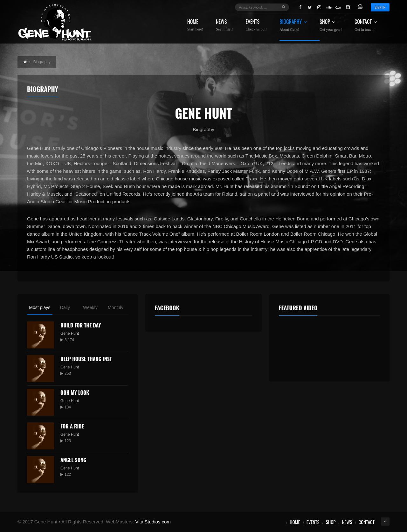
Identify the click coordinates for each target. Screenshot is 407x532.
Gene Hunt (70, 333)
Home (195, 25)
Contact (366, 25)
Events (256, 25)
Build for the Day (81, 325)
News (224, 25)
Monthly (116, 307)
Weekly (90, 307)
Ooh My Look (75, 393)
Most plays (40, 307)
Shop (331, 25)
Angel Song (73, 460)
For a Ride (72, 426)
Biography (293, 25)
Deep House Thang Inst (86, 359)
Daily (65, 307)
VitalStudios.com (153, 522)
